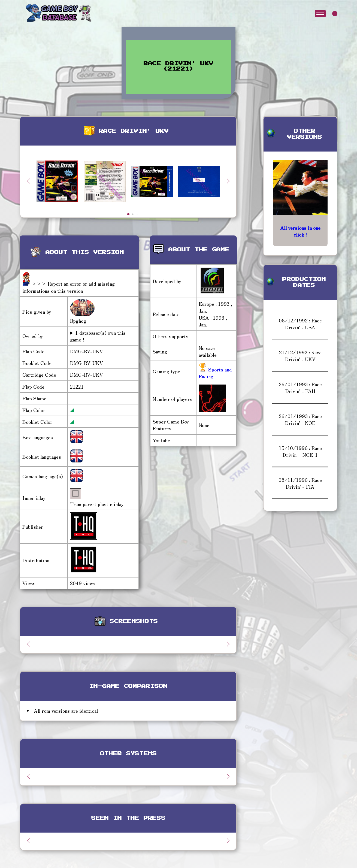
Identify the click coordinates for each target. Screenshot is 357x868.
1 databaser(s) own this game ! (98, 336)
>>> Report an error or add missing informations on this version (69, 287)
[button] (228, 181)
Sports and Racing (215, 373)
